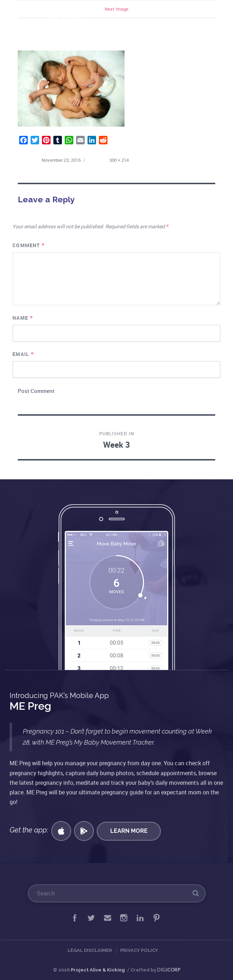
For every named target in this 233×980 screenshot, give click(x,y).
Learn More (129, 831)
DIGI (169, 970)
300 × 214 (119, 160)
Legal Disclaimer (90, 950)
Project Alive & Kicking (98, 970)
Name (23, 318)
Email (23, 354)
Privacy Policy (139, 950)
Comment (29, 245)
